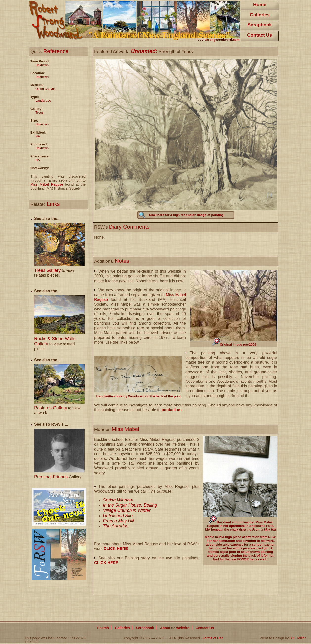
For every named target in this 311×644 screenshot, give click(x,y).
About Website (175, 628)
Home (260, 5)
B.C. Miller (298, 638)
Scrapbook (260, 25)
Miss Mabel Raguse (47, 184)
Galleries (260, 15)
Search (103, 628)
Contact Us (260, 35)
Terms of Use (213, 638)
